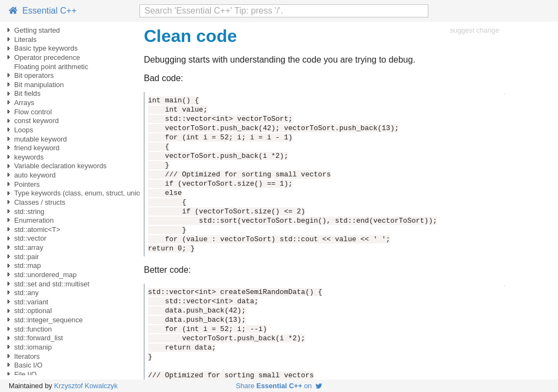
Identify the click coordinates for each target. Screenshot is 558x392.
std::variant (31, 302)
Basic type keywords (46, 48)
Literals (25, 39)
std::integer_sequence (48, 320)
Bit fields (27, 93)
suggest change (475, 30)
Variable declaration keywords (60, 166)
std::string (29, 212)
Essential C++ (43, 11)
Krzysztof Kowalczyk (86, 386)
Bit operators (34, 75)
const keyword (37, 121)
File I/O (25, 374)
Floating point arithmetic (51, 67)
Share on (279, 386)
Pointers (27, 184)
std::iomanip (33, 347)
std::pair (27, 257)
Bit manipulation (39, 85)
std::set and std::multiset (52, 284)
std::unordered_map (46, 275)
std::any (26, 293)
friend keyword (37, 148)
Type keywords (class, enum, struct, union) (80, 193)
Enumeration (34, 220)
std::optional (33, 311)
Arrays (24, 103)
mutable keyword (41, 139)
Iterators (27, 356)
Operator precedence (47, 57)
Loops (24, 130)
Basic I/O (28, 365)
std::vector (30, 238)
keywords (29, 157)
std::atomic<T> (37, 229)
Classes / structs (40, 202)
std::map (28, 265)
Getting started (37, 30)
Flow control (33, 112)
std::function (33, 329)
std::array (29, 247)
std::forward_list (39, 338)
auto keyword (35, 175)
